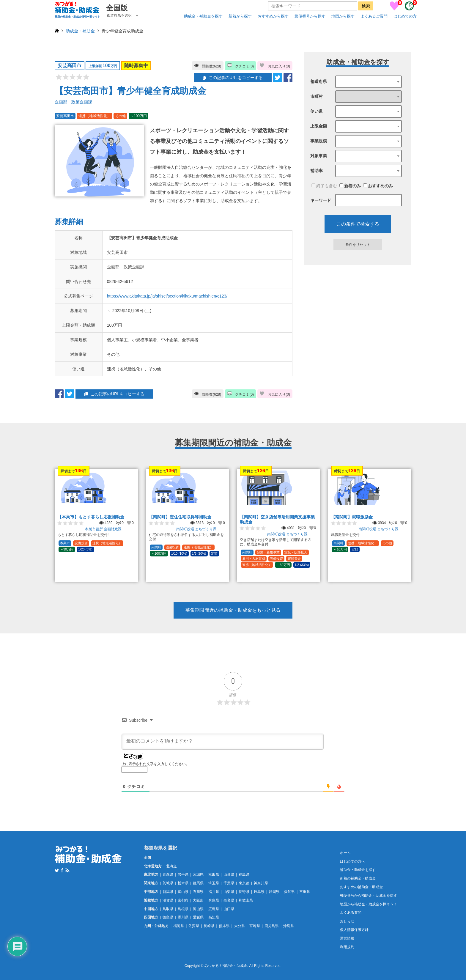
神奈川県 (261, 883)
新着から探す (240, 16)
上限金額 (319, 126)
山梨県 (229, 892)
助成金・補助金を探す (203, 16)
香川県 (183, 917)
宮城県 (198, 874)
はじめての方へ (352, 861)
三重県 (305, 892)
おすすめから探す (273, 16)
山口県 (229, 909)
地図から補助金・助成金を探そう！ (369, 904)
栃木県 (183, 883)
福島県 (244, 874)
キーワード (321, 200)
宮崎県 (255, 926)
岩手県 (183, 874)
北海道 (171, 866)
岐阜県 (259, 892)
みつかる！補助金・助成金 (226, 966)
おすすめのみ (378, 186)
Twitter (57, 870)
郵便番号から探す (310, 16)
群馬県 (198, 883)
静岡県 (274, 892)
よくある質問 (351, 913)
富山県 (183, 892)
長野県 (244, 892)
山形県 (229, 874)
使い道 (317, 111)
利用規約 (347, 947)
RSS (67, 870)
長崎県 (209, 926)
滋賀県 (168, 900)
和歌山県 (246, 900)
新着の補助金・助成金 (358, 878)
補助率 (317, 171)
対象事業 (319, 156)
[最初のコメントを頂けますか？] (223, 742)
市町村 (317, 96)
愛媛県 (198, 917)
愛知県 (289, 892)
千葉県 (229, 883)
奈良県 (229, 900)
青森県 (168, 874)
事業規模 (319, 141)
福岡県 (179, 926)
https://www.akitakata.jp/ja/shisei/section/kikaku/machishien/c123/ (167, 296)
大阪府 (198, 900)
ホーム (345, 853)
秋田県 (214, 874)
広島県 (214, 909)
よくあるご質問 (374, 16)
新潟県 (168, 892)
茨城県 (168, 883)
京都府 (183, 900)
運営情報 (347, 938)
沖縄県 (289, 926)
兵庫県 (214, 900)
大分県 (240, 926)
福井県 (214, 892)
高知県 (214, 917)
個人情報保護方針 (354, 930)
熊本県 (224, 926)
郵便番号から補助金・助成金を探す (369, 896)
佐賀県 (194, 926)
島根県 (183, 909)
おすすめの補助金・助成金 (361, 887)
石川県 (198, 892)
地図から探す (343, 16)
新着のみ (350, 186)
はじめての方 (405, 16)
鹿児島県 (272, 926)
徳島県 (168, 917)
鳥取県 (168, 909)
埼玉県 (214, 883)
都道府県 (319, 81)
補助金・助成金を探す (358, 870)
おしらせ (347, 921)
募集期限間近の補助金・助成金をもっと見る (233, 610)
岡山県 (198, 909)
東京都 (244, 883)
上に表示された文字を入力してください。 (155, 764)
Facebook (62, 870)
